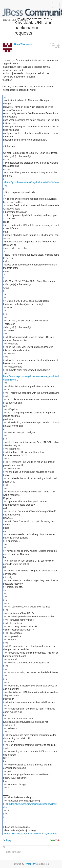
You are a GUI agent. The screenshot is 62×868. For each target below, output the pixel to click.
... (5, 97)
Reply (7, 840)
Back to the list (12, 852)
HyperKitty (30, 864)
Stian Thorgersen (24, 44)
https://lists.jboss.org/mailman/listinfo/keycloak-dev (31, 834)
